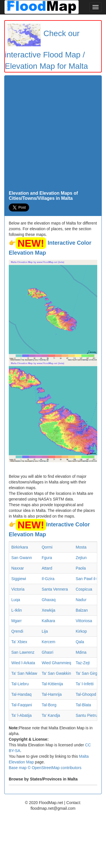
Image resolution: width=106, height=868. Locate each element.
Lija (45, 631)
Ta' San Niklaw (24, 673)
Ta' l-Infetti (85, 684)
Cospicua (84, 589)
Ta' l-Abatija (21, 715)
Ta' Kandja (51, 715)
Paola (81, 568)
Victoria (18, 589)
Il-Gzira (48, 579)
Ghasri (47, 652)
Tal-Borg (49, 705)
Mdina (81, 652)
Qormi (47, 547)
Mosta (81, 547)
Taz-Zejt (83, 663)
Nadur (81, 600)
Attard (47, 568)
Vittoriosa (84, 621)
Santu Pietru (87, 715)
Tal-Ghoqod (86, 694)
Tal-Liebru (20, 684)
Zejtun (81, 558)
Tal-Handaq (21, 694)
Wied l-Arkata (23, 663)
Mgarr (17, 621)
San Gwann (22, 558)
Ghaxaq (48, 600)
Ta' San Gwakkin (56, 673)
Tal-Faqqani (22, 705)
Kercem (48, 642)
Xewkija (48, 610)
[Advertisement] (53, 135)
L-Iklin (17, 610)
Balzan (82, 610)
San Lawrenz (23, 652)
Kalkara (48, 621)
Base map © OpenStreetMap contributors (45, 768)
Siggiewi (19, 579)
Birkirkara (20, 547)
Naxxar (18, 568)
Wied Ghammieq (56, 663)
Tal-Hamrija (52, 694)
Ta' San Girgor (88, 673)
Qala (80, 642)
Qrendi (17, 631)
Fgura (47, 558)
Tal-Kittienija (52, 684)
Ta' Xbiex (19, 642)
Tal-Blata (83, 705)
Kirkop (81, 631)
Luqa (16, 600)
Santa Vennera (55, 589)
